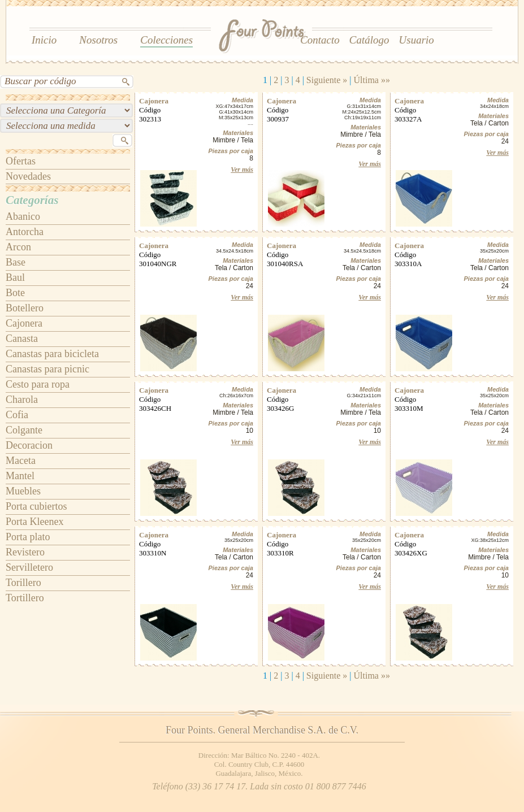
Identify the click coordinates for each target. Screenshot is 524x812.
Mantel (20, 476)
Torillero (23, 583)
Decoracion (29, 445)
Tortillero (25, 598)
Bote (15, 293)
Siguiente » (327, 80)
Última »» (372, 80)
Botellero (25, 308)
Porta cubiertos (36, 506)
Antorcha (25, 232)
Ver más (242, 170)
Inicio (44, 40)
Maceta (21, 461)
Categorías (32, 200)
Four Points (263, 37)
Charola (22, 400)
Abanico (23, 216)
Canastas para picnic (47, 369)
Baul (15, 277)
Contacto (320, 40)
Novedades (28, 176)
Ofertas (21, 161)
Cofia (17, 415)
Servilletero (29, 567)
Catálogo (369, 40)
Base (16, 262)
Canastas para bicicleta (52, 354)
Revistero (25, 552)
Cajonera (24, 323)
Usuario (417, 40)
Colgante (24, 430)
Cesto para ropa (38, 384)
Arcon (18, 247)
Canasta (22, 338)
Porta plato (28, 537)
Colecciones (166, 40)
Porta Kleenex (34, 522)
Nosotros (98, 40)
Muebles (23, 491)
